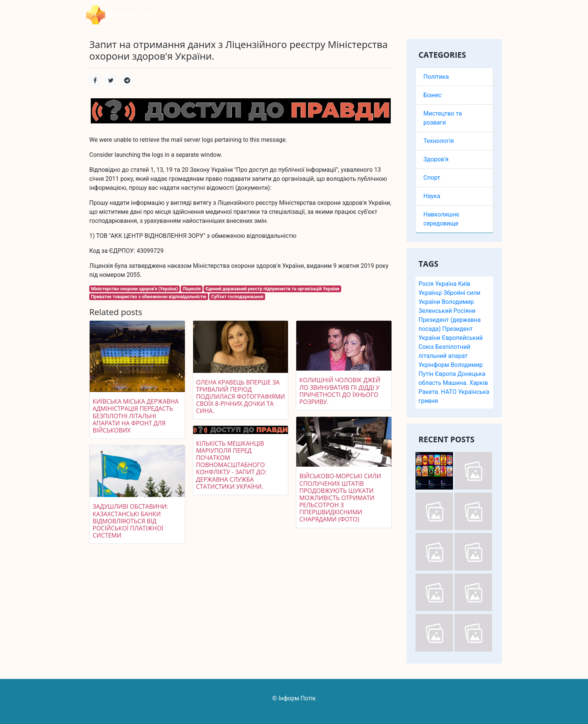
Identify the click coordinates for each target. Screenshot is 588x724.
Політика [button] (175, 15)
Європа (445, 374)
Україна (446, 284)
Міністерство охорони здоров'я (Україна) (134, 289)
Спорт (432, 178)
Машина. (455, 383)
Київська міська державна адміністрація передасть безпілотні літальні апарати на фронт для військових (136, 416)
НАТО (449, 392)
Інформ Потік (120, 15)
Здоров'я (436, 159)
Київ (464, 284)
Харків (479, 383)
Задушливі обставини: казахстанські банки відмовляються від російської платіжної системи (130, 521)
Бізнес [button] (203, 15)
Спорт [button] (363, 15)
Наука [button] (385, 15)
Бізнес (432, 95)
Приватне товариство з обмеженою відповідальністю (149, 297)
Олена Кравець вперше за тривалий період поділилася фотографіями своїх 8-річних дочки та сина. (241, 397)
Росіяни (464, 311)
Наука (432, 196)
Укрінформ (434, 365)
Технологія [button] (302, 15)
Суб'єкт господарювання (237, 297)
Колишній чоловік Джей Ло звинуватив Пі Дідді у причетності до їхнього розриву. (340, 391)
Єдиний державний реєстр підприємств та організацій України (272, 289)
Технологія (439, 141)
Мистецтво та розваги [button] (250, 15)
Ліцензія (192, 289)
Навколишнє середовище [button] (436, 15)
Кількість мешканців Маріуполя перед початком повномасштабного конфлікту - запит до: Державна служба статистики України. (231, 465)
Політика (436, 77)
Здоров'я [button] (336, 15)
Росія (426, 284)
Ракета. (429, 392)
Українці (430, 293)
